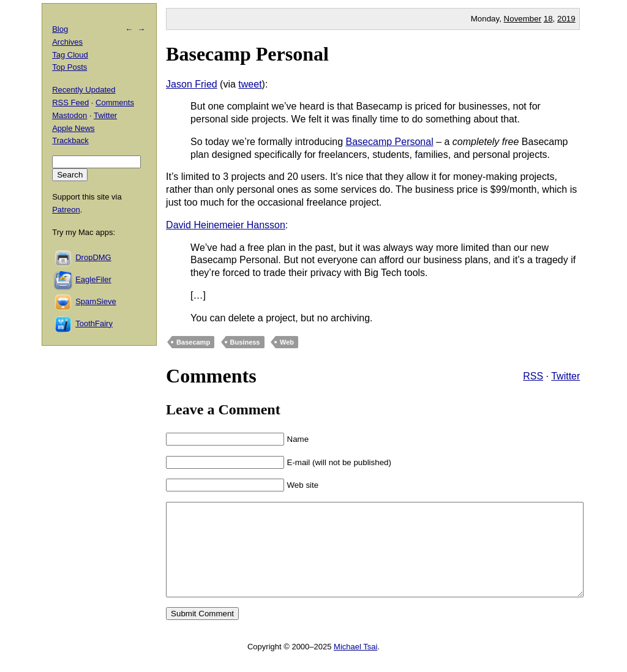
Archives (67, 42)
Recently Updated (84, 90)
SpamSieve (96, 301)
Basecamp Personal (247, 54)
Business (245, 342)
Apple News (73, 128)
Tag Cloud (70, 55)
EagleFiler (93, 279)
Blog (60, 29)
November (523, 19)
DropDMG (93, 257)
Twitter (565, 376)
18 (548, 19)
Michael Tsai (355, 665)
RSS (533, 376)
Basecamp (193, 342)
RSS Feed (70, 103)
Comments (115, 103)
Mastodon (69, 115)
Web (287, 342)
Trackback (70, 140)
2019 (566, 19)
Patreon (66, 210)
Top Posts (69, 67)
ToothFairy (94, 323)
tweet (250, 84)
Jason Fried (192, 84)
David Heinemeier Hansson (226, 225)
